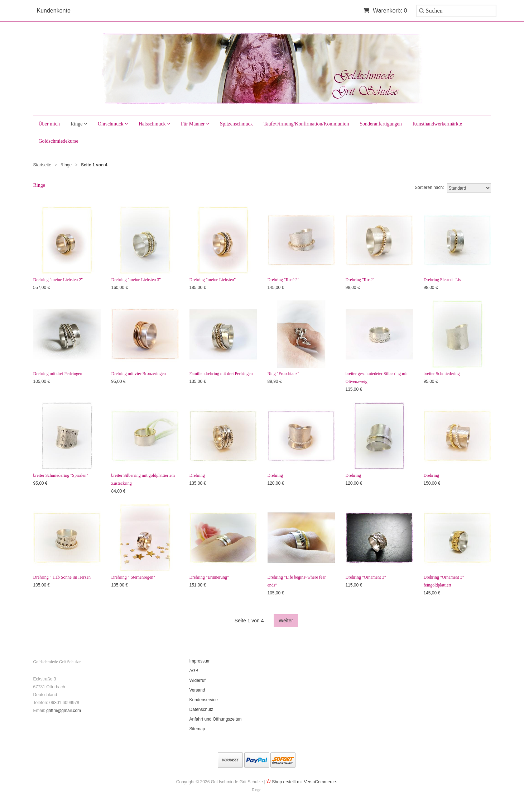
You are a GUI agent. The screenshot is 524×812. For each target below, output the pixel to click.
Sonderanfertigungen (381, 124)
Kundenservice (204, 700)
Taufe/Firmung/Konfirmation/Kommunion (306, 124)
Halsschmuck (154, 124)
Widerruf (198, 680)
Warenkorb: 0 (385, 11)
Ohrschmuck (113, 124)
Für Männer (195, 124)
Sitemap (197, 729)
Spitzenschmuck (236, 124)
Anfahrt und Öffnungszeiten (216, 719)
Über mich (49, 124)
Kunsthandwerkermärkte (437, 124)
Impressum (200, 661)
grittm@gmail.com (64, 711)
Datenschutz (201, 709)
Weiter (286, 621)
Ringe (79, 124)
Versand (197, 690)
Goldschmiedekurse (59, 141)
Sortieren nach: (429, 187)
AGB (194, 671)
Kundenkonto (54, 11)
